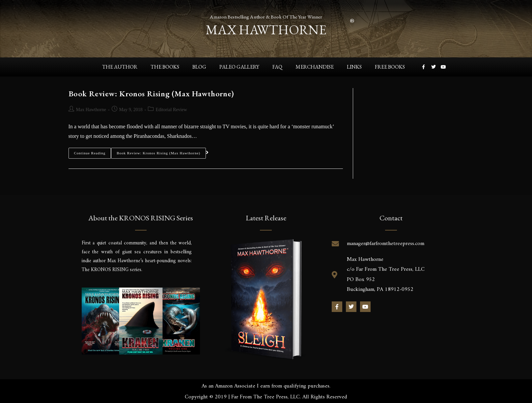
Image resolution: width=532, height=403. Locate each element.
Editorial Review (171, 110)
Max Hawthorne (91, 110)
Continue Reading (90, 151)
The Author (120, 67)
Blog (199, 67)
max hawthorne (266, 28)
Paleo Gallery (239, 67)
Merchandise (315, 67)
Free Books (390, 67)
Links (354, 67)
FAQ (277, 67)
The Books (165, 67)
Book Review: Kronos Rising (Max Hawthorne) (151, 93)
